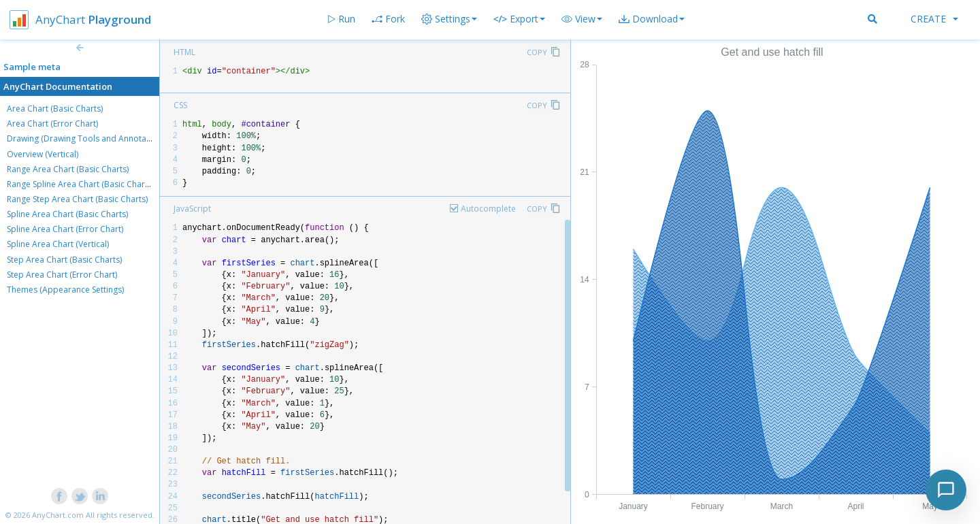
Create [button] (934, 19)
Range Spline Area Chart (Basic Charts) (80, 184)
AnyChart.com (58, 515)
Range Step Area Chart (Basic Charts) (77, 199)
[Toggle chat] (946, 490)
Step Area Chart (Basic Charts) (64, 260)
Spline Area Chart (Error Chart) (65, 229)
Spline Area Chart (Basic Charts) (67, 214)
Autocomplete (488, 209)
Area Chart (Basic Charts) (55, 109)
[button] (582, 19)
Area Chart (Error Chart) (52, 124)
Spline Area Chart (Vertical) (58, 244)
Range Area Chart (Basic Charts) (68, 169)
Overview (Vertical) (43, 154)
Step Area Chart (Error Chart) (62, 275)
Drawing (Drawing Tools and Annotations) (87, 138)
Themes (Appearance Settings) (65, 290)
